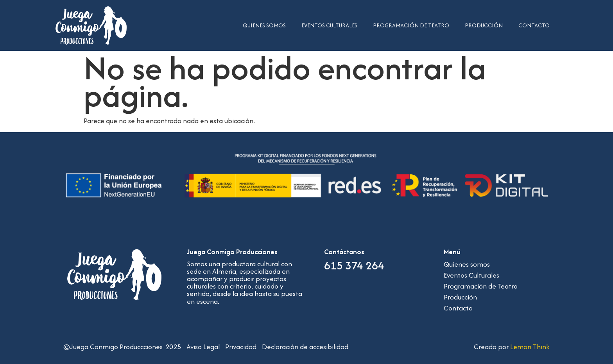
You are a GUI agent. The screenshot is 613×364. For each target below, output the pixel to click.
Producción (484, 25)
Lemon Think (530, 347)
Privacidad (241, 347)
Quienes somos (264, 25)
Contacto (534, 25)
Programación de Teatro (411, 25)
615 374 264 (354, 265)
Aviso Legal (203, 347)
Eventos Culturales (329, 25)
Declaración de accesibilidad (305, 347)
